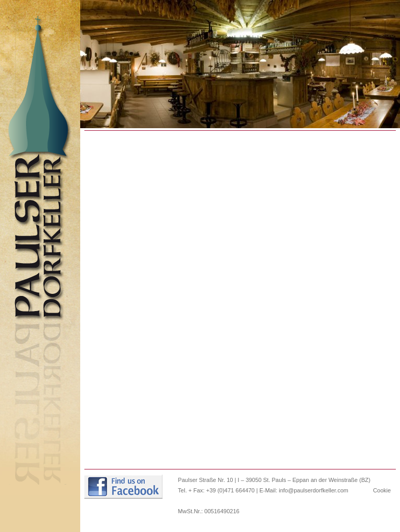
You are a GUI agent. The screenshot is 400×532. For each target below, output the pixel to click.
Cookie (382, 490)
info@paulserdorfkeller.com (313, 490)
